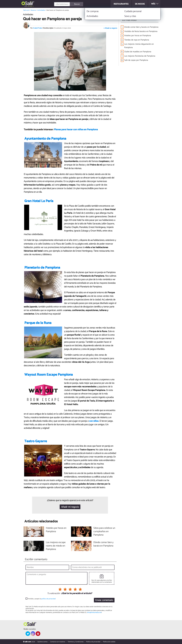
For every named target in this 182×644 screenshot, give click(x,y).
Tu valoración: (54, 594)
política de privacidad (48, 599)
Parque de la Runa (38, 323)
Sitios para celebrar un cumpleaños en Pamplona (104, 532)
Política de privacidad (93, 642)
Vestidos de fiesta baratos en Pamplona (141, 31)
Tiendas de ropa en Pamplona (137, 40)
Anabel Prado (37, 28)
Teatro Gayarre (36, 441)
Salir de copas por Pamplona (136, 60)
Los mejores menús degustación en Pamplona (139, 46)
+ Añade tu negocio (110, 28)
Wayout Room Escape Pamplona (49, 375)
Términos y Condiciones (76, 642)
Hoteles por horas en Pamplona (138, 36)
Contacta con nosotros (58, 642)
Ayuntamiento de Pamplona (45, 139)
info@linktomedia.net (94, 612)
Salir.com (26, 10)
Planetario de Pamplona (42, 268)
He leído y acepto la (42, 599)
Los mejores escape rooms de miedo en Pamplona (56, 546)
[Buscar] (80, 4)
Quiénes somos (42, 642)
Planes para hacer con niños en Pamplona (76, 130)
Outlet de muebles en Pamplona (138, 52)
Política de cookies (109, 642)
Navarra (30, 6)
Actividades (41, 10)
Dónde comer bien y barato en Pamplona (141, 27)
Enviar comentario (104, 600)
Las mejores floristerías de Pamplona (140, 56)
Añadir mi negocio (70, 507)
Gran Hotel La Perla (39, 201)
